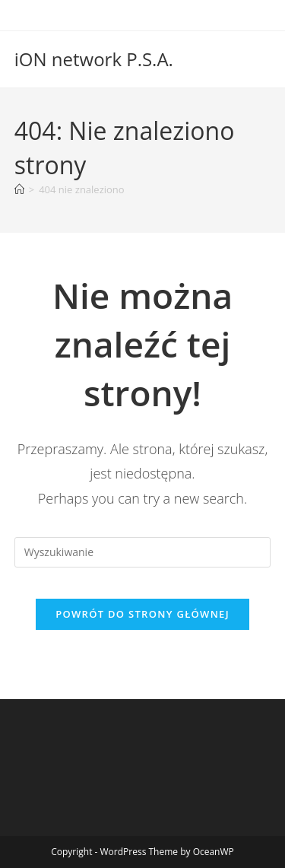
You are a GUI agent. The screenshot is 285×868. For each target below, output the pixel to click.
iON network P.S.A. (94, 59)
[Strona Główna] (19, 189)
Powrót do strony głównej (142, 614)
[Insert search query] (143, 552)
